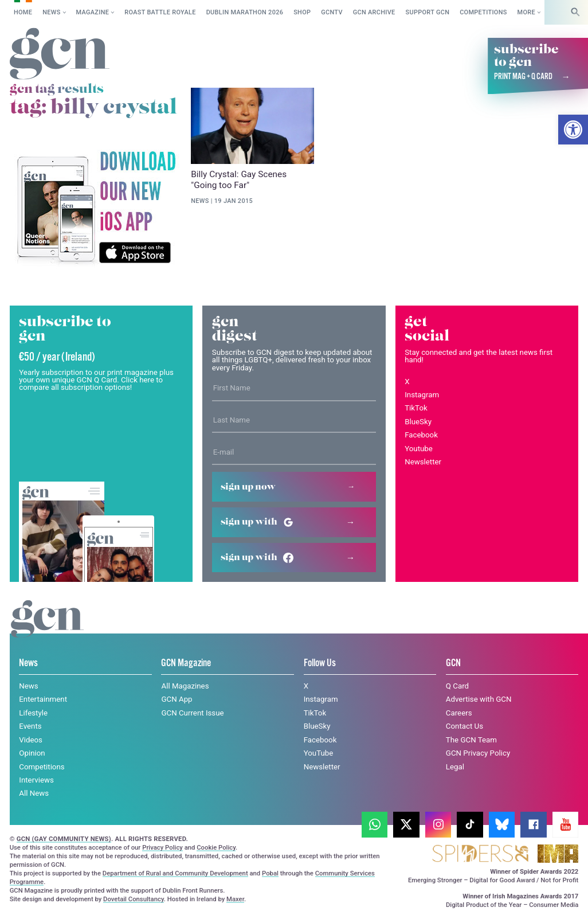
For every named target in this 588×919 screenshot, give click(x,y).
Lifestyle (33, 713)
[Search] (575, 12)
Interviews (36, 780)
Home (23, 12)
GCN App (177, 699)
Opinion (32, 753)
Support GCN (428, 12)
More (526, 12)
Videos (31, 740)
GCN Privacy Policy (478, 753)
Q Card (457, 686)
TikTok (416, 408)
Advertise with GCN (479, 699)
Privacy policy (169, 899)
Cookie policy (98, 899)
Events (30, 726)
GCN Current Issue (192, 713)
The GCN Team (471, 740)
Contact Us (464, 726)
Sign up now (248, 487)
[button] (573, 130)
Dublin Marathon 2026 (245, 12)
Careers (459, 713)
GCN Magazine (186, 664)
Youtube (419, 449)
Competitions (483, 12)
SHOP (302, 12)
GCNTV (332, 12)
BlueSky (418, 422)
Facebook (421, 435)
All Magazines (185, 686)
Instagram (422, 395)
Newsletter (423, 462)
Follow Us (320, 664)
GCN (453, 664)
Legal (455, 767)
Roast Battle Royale (160, 12)
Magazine (93, 12)
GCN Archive (374, 12)
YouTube (319, 753)
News (51, 12)
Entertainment (43, 699)
